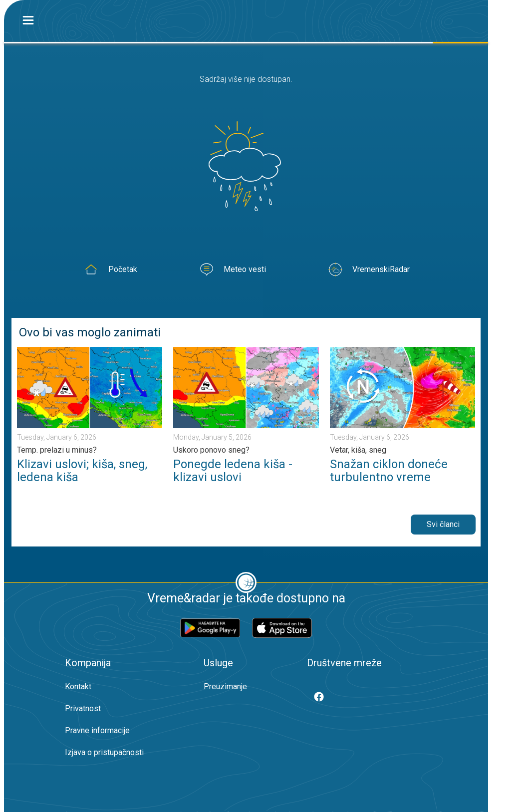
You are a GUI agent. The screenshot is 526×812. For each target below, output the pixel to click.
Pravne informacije (97, 730)
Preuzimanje (225, 686)
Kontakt (78, 686)
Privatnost (83, 708)
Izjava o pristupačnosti (104, 752)
